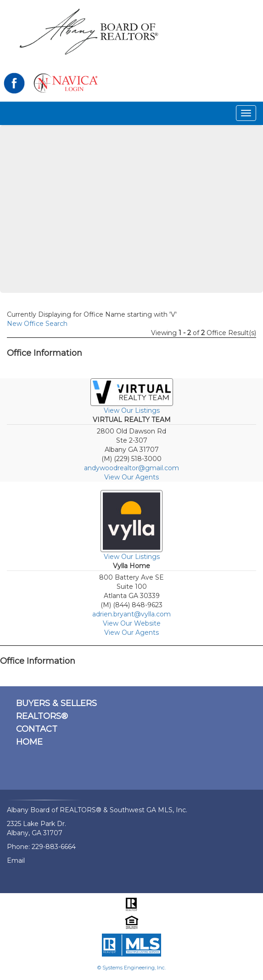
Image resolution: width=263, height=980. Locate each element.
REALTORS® (42, 716)
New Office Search (37, 324)
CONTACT (37, 729)
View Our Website (132, 623)
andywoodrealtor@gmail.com (131, 468)
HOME (29, 742)
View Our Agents (131, 477)
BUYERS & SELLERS (56, 703)
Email (16, 860)
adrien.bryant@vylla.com (131, 614)
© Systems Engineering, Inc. (131, 968)
